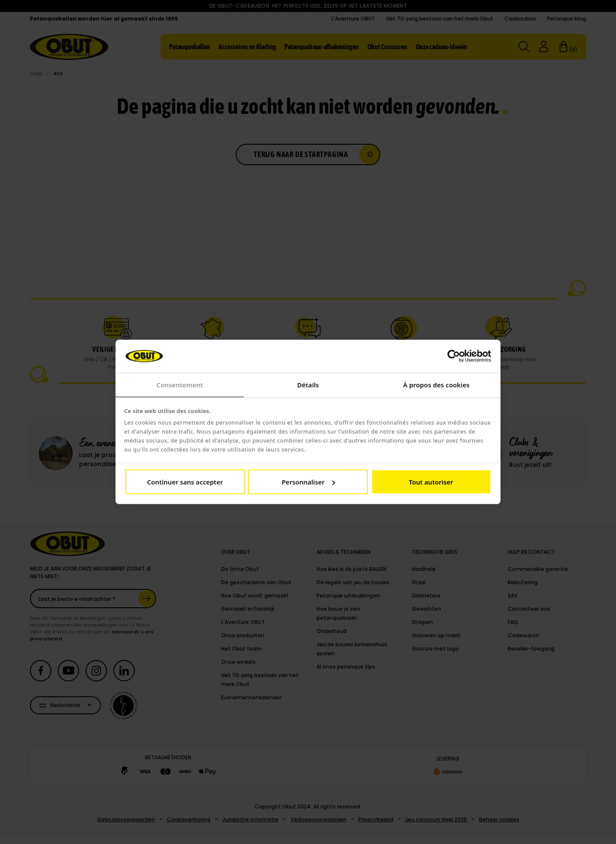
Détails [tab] (308, 385)
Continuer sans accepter (185, 482)
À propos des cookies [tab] (436, 385)
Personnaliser (308, 482)
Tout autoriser (431, 482)
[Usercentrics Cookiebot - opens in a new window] (454, 356)
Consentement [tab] (179, 385)
